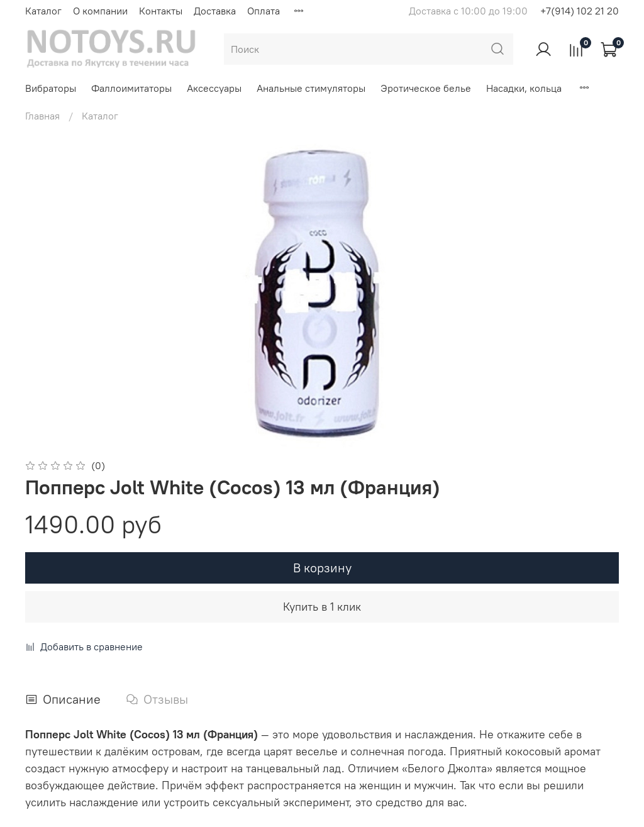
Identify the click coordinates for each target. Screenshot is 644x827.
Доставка (215, 11)
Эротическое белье (426, 88)
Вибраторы (51, 88)
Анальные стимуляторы (311, 88)
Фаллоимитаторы (131, 88)
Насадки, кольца (524, 88)
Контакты (161, 11)
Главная (42, 116)
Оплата (264, 11)
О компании (100, 11)
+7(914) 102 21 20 (580, 11)
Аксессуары (214, 88)
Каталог (43, 11)
